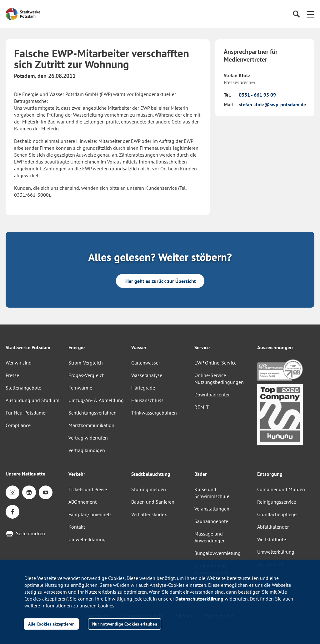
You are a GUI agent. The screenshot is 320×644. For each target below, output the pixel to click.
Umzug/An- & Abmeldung (96, 400)
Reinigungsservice (277, 502)
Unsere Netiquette (25, 474)
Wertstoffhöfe (272, 539)
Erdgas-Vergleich (87, 375)
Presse (12, 375)
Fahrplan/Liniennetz (90, 514)
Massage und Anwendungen (210, 537)
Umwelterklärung (87, 539)
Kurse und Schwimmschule (212, 493)
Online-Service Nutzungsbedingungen (219, 379)
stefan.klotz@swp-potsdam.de (272, 104)
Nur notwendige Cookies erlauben (125, 624)
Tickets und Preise (88, 489)
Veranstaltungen (212, 509)
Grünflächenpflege (277, 514)
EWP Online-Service (215, 363)
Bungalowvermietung (217, 553)
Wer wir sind (19, 363)
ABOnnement (82, 502)
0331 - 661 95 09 (257, 95)
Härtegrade (143, 388)
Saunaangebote (211, 521)
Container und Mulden (281, 489)
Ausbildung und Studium (32, 400)
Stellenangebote (23, 388)
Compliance (18, 425)
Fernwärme (80, 388)
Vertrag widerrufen (88, 438)
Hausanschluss (147, 400)
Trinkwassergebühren (154, 413)
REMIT (202, 407)
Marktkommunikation (91, 425)
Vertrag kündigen (87, 450)
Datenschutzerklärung (199, 599)
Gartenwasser (146, 363)
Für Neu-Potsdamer (26, 413)
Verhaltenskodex (149, 514)
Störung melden (149, 489)
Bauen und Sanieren (153, 502)
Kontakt (77, 527)
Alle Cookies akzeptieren (51, 624)
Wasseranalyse (147, 375)
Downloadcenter (212, 395)
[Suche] (296, 14)
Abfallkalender (273, 527)
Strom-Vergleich (86, 363)
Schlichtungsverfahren (92, 413)
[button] (311, 14)
